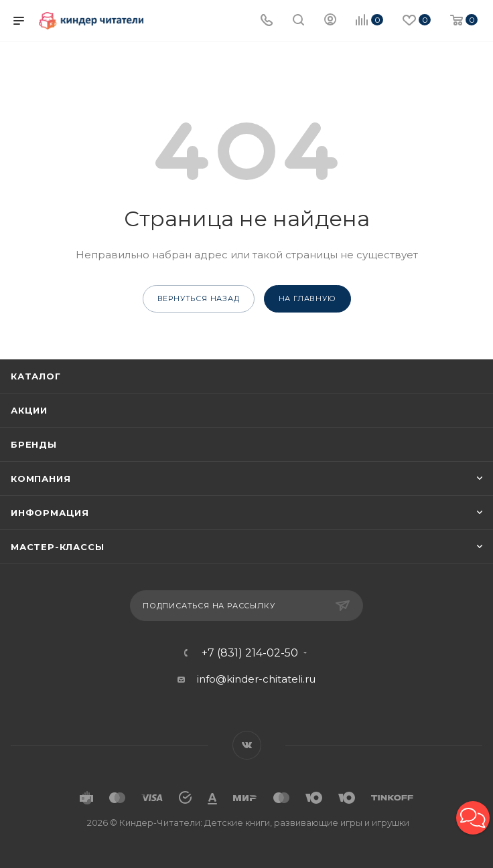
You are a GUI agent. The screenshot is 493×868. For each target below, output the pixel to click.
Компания (41, 479)
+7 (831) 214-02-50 (250, 653)
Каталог (36, 376)
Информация (50, 513)
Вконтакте (247, 745)
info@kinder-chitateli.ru (256, 679)
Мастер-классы (57, 547)
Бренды (34, 444)
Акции (29, 410)
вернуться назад (199, 298)
